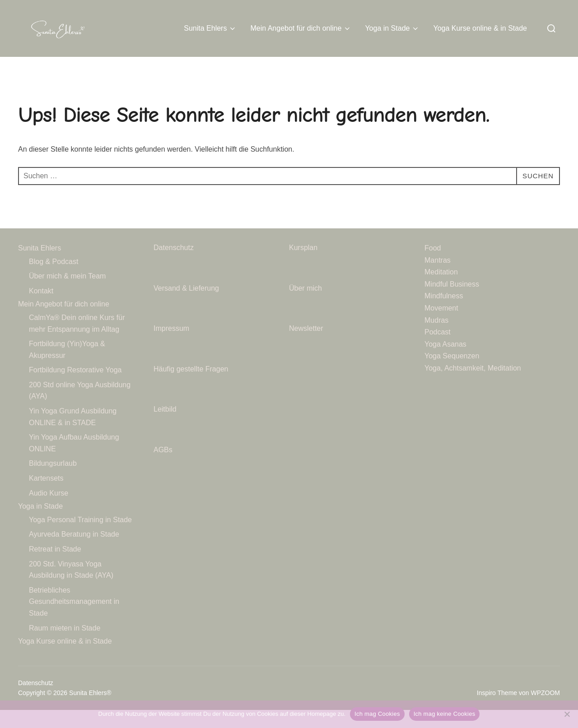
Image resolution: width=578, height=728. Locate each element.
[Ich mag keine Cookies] (567, 714)
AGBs (164, 468)
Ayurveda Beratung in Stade (74, 552)
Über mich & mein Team (67, 294)
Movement (441, 326)
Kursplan (303, 266)
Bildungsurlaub (53, 481)
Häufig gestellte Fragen (191, 387)
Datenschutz (175, 266)
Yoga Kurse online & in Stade (480, 28)
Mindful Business (452, 302)
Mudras (436, 338)
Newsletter (307, 346)
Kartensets (46, 496)
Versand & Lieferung (186, 306)
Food (433, 266)
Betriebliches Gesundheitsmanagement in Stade (74, 620)
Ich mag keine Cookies (445, 714)
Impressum (171, 346)
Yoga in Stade (392, 28)
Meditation (441, 290)
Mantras (438, 278)
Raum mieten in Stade (65, 646)
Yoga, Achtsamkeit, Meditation (473, 386)
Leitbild (165, 427)
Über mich (305, 306)
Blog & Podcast (54, 279)
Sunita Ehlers (210, 28)
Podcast (438, 350)
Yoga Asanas (445, 362)
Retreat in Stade (55, 567)
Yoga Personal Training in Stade (80, 538)
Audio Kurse (49, 511)
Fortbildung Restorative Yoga (75, 388)
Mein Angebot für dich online (301, 28)
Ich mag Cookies (377, 714)
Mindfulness (444, 314)
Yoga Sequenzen (452, 374)
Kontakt (41, 308)
